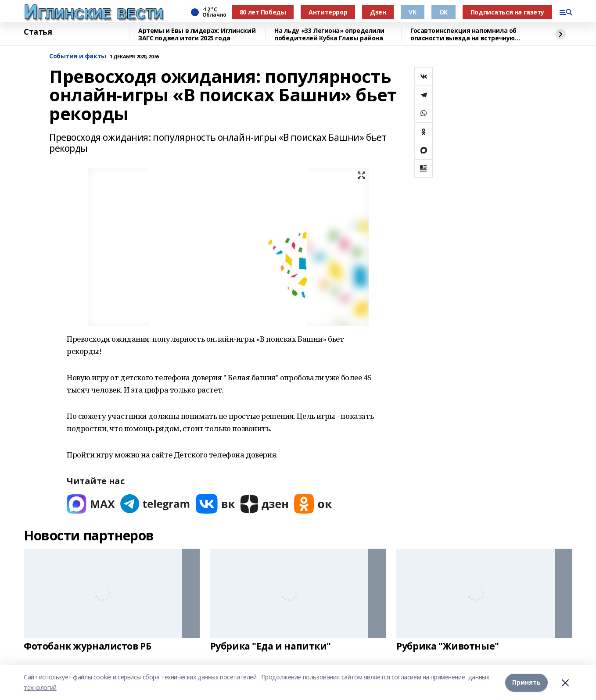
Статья (38, 32)
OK (443, 12)
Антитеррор (328, 12)
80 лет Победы (263, 12)
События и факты (78, 56)
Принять (526, 682)
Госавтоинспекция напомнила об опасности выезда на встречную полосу (463, 34)
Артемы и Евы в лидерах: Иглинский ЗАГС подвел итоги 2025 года (197, 34)
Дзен (378, 12)
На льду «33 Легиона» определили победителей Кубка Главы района (329, 34)
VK (412, 12)
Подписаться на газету (507, 12)
